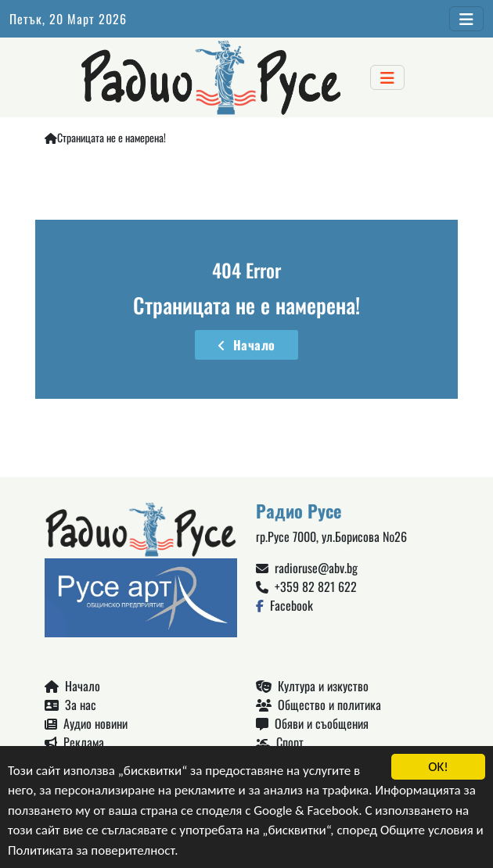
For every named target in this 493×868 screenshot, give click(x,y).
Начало (246, 345)
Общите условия (427, 831)
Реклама (74, 742)
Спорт (280, 742)
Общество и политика (318, 705)
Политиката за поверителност (91, 850)
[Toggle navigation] (466, 19)
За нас (70, 705)
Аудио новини (86, 723)
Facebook (284, 605)
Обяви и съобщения (312, 723)
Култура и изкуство (312, 686)
